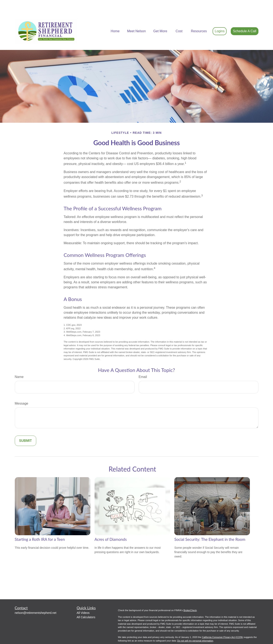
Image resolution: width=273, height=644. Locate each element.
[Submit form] (26, 428)
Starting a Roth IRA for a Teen (40, 527)
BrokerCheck (190, 598)
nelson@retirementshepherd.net (36, 600)
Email (143, 364)
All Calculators (86, 605)
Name (19, 364)
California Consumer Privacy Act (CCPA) (222, 625)
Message (22, 391)
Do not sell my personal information (195, 628)
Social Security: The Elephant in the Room (210, 527)
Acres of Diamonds (111, 527)
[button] (115, 19)
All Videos (83, 600)
